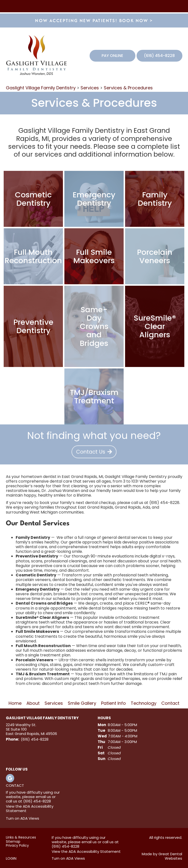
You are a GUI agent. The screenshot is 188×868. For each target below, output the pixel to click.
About (33, 703)
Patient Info (113, 703)
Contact (170, 703)
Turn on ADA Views (23, 818)
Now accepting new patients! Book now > (94, 20)
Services (90, 88)
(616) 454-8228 (159, 56)
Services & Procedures (128, 88)
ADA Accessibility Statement (30, 808)
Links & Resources (21, 837)
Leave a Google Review (10, 778)
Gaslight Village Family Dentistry (41, 88)
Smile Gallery (82, 703)
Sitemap (13, 842)
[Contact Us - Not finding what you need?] (94, 450)
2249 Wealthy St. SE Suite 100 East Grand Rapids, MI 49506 (31, 729)
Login (11, 858)
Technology (144, 703)
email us (43, 797)
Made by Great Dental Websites (162, 856)
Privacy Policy (17, 846)
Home (15, 703)
